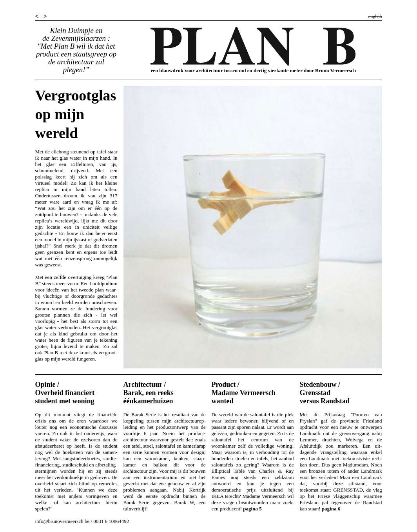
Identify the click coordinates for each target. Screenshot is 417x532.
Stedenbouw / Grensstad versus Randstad (325, 393)
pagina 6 (331, 509)
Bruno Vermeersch (335, 70)
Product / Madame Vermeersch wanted (244, 393)
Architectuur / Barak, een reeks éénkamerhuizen (149, 393)
